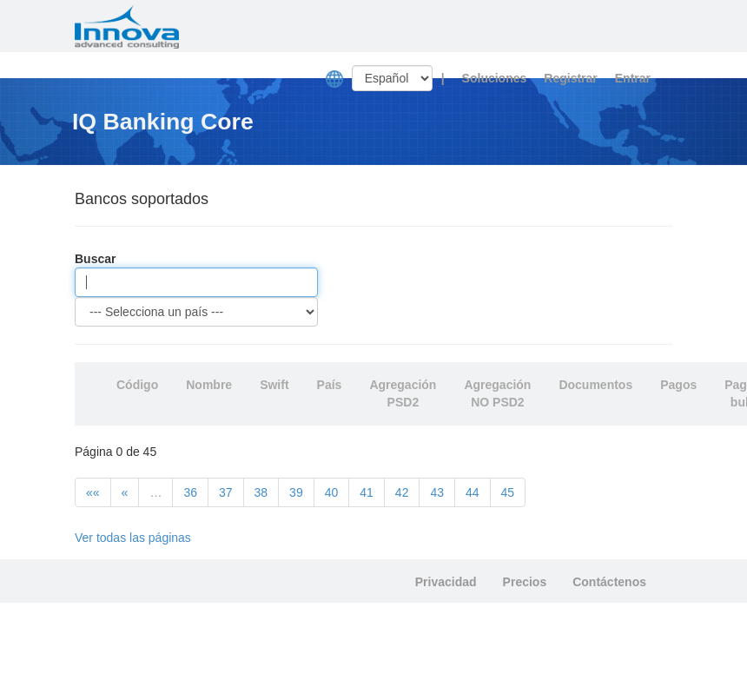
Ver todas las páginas (133, 538)
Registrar (570, 78)
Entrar (633, 78)
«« (93, 492)
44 (473, 492)
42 (402, 492)
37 (226, 492)
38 (261, 492)
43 (437, 492)
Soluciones (495, 78)
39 (296, 492)
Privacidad (446, 582)
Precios (525, 582)
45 (508, 492)
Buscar (95, 259)
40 (332, 492)
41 (367, 492)
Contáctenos (609, 582)
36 (190, 492)
